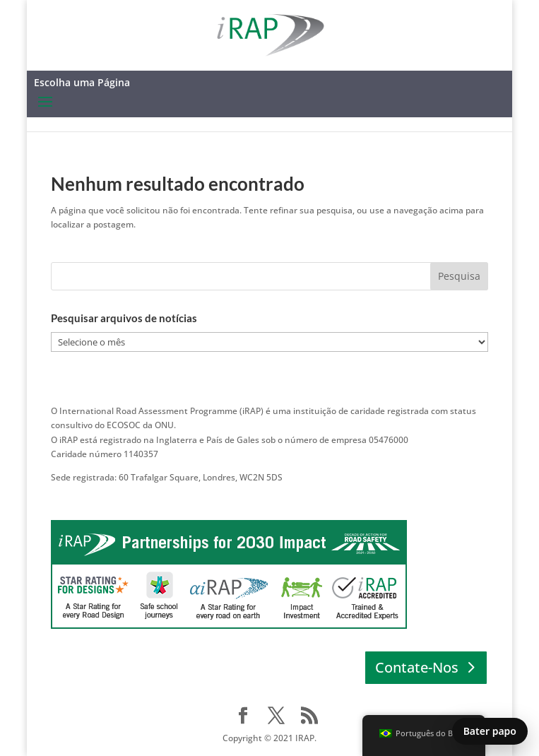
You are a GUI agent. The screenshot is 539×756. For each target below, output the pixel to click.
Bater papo (490, 731)
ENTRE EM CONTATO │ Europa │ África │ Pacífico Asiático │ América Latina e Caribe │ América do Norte (259, 491)
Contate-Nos (417, 667)
